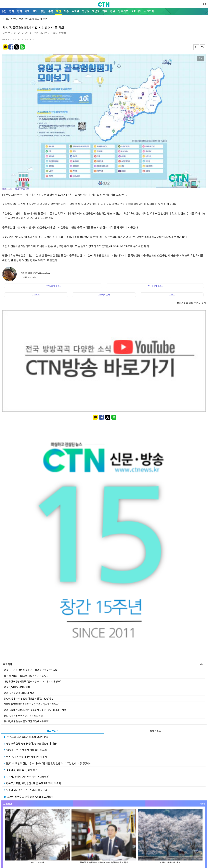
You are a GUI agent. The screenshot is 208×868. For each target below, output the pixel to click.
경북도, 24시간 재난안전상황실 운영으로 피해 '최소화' (33, 783)
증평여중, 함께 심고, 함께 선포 (21, 770)
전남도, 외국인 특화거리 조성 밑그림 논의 (26, 737)
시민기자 (149, 11)
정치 (12, 11)
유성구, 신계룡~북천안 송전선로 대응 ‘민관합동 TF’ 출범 (30, 670)
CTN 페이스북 (104, 295)
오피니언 (136, 11)
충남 (43, 11)
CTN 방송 (36, 295)
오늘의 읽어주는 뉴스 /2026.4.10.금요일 (25, 790)
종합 (4, 11)
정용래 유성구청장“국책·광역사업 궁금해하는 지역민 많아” (32, 704)
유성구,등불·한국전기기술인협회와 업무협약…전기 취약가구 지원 (35, 710)
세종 (66, 11)
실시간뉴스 (53, 731)
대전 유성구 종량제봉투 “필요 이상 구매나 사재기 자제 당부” (32, 681)
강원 (113, 11)
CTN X (172, 295)
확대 (201, 58)
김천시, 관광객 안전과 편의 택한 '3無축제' (26, 777)
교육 (35, 11)
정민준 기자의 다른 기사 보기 (191, 303)
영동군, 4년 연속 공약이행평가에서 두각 (25, 757)
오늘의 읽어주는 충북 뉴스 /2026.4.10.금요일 (29, 796)
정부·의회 (123, 11)
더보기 (203, 664)
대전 (58, 11)
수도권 (75, 11)
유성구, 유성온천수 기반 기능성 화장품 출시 (25, 716)
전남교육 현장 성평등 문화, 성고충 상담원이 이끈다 (31, 743)
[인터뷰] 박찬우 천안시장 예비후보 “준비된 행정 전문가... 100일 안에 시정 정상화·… (48, 763)
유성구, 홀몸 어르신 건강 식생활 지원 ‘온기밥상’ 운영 (29, 698)
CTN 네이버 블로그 (155, 286)
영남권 (86, 11)
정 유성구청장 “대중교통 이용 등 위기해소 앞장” (27, 676)
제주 (105, 11)
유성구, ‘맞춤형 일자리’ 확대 (17, 687)
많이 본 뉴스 (155, 731)
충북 (51, 11)
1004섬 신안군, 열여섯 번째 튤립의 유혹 (25, 750)
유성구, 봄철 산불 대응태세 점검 (19, 693)
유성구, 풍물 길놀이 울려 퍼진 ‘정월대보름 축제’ (26, 721)
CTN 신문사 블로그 (53, 286)
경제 (19, 11)
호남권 (96, 11)
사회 (27, 11)
